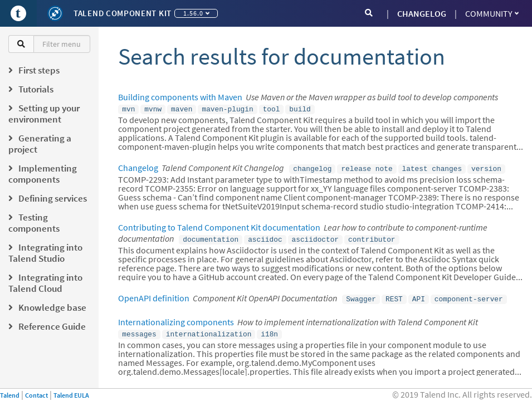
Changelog (138, 167)
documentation (211, 237)
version (486, 167)
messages (139, 329)
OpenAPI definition (154, 295)
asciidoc (265, 237)
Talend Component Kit (123, 13)
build (300, 109)
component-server (469, 295)
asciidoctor (315, 237)
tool (272, 109)
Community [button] (492, 13)
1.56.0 (196, 13)
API (419, 295)
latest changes (432, 167)
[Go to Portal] (18, 13)
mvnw (153, 109)
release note (367, 167)
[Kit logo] (55, 13)
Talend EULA (71, 395)
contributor (372, 237)
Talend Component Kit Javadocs (178, 387)
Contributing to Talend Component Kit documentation (219, 225)
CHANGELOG (422, 13)
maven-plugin (227, 109)
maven (182, 109)
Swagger (361, 295)
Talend (10, 395)
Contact (36, 395)
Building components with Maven (180, 97)
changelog (312, 167)
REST (394, 295)
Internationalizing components (176, 317)
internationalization (209, 329)
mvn (128, 109)
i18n (269, 329)
